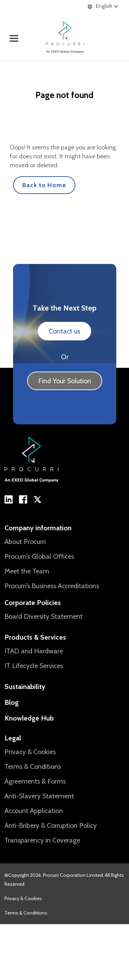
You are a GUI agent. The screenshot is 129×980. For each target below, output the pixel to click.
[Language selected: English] (106, 6)
